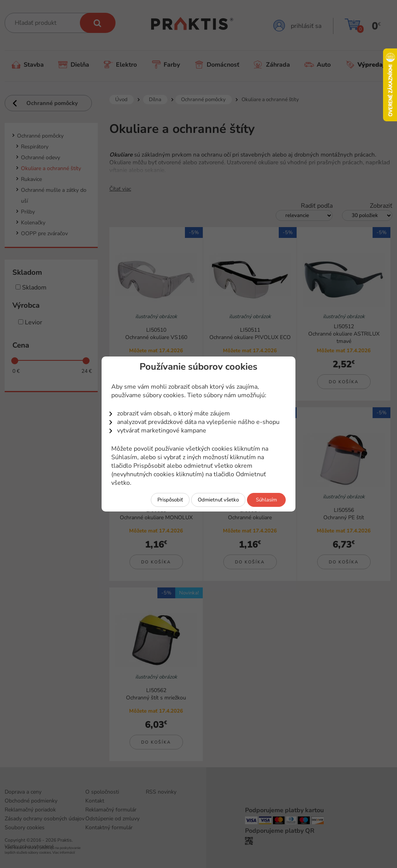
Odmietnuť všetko (218, 500)
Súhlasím (266, 500)
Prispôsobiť (170, 500)
